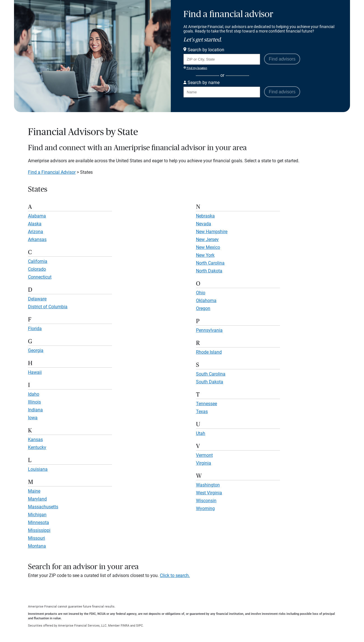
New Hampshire (212, 232)
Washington (208, 485)
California (38, 261)
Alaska (35, 224)
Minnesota (39, 522)
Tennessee (207, 404)
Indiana (35, 410)
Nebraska (205, 216)
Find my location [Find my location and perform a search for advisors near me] (195, 68)
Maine (34, 491)
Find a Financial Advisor (52, 172)
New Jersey (207, 239)
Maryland (37, 499)
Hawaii (35, 372)
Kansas (35, 440)
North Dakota (209, 271)
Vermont (204, 455)
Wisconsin (206, 501)
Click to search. (175, 575)
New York (205, 255)
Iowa (33, 418)
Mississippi (39, 530)
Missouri (37, 538)
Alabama (37, 216)
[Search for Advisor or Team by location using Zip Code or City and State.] (222, 59)
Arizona (36, 232)
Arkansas (37, 239)
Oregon (203, 308)
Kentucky (37, 447)
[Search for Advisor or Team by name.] (222, 92)
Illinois (34, 402)
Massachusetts (43, 507)
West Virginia (209, 493)
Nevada (204, 224)
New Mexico (208, 247)
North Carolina (210, 263)
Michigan (37, 515)
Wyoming (205, 508)
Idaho (34, 394)
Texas (202, 412)
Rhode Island (209, 352)
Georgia (36, 350)
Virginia (204, 463)
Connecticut (40, 277)
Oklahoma (206, 301)
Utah (201, 433)
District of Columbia (48, 307)
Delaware (37, 299)
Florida (35, 329)
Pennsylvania (209, 330)
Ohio (201, 293)
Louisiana (38, 469)
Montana (37, 546)
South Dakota (210, 382)
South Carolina (211, 374)
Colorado (37, 269)
